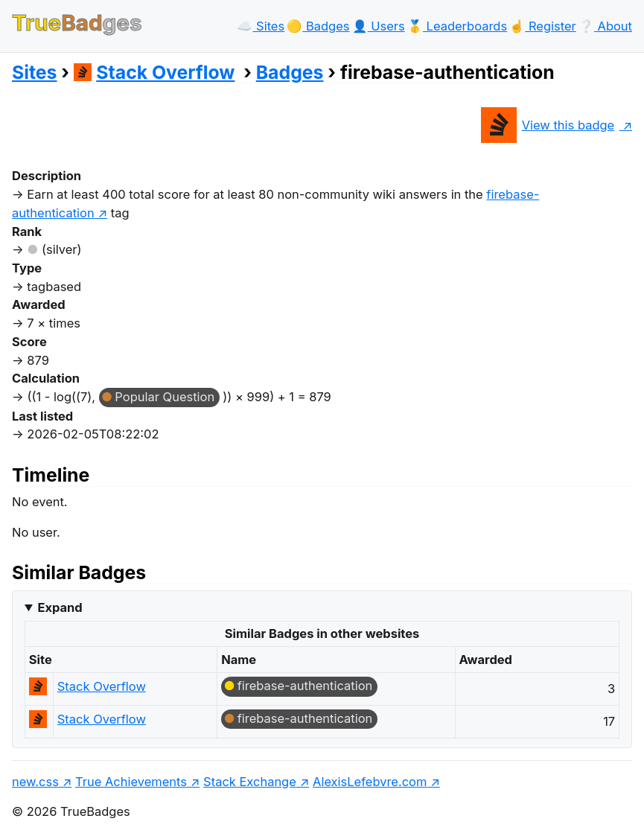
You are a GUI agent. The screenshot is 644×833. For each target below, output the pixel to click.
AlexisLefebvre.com (370, 782)
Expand (60, 607)
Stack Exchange (250, 782)
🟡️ (318, 26)
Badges (290, 72)
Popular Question (165, 397)
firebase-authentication (305, 686)
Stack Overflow (154, 72)
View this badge (548, 125)
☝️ (542, 26)
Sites (34, 72)
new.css (35, 782)
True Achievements (131, 782)
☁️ (261, 26)
